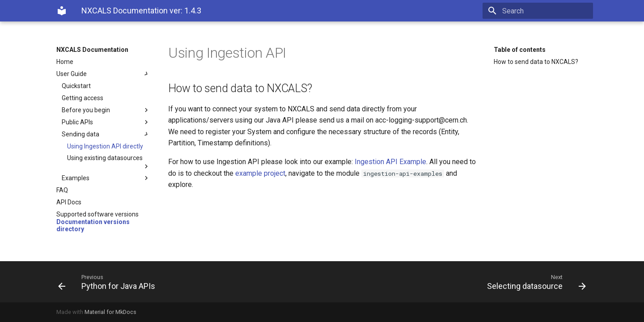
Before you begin (106, 110)
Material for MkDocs (110, 312)
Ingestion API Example (390, 162)
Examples (106, 178)
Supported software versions (97, 214)
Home (65, 62)
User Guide (103, 74)
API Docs (69, 202)
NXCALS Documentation (92, 50)
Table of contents (520, 50)
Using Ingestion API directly (105, 146)
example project (260, 173)
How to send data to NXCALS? (536, 62)
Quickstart (76, 86)
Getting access (83, 98)
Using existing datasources (109, 162)
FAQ (62, 190)
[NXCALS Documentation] (62, 11)
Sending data (106, 134)
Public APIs (106, 122)
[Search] (541, 11)
